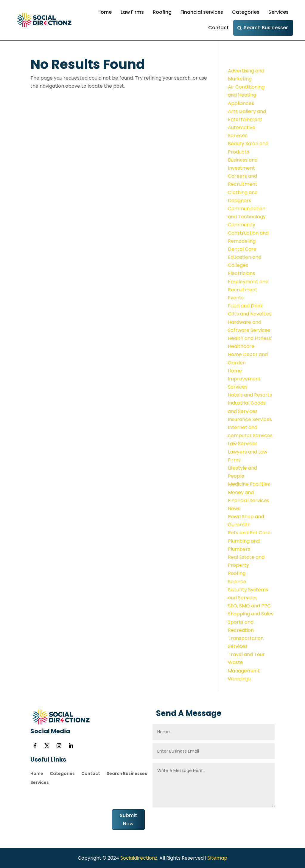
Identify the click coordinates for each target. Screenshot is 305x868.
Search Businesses (266, 28)
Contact (218, 28)
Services (278, 12)
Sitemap (217, 858)
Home (105, 12)
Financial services (202, 12)
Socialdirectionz (138, 858)
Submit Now (128, 819)
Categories (246, 12)
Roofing (162, 12)
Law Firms (132, 12)
